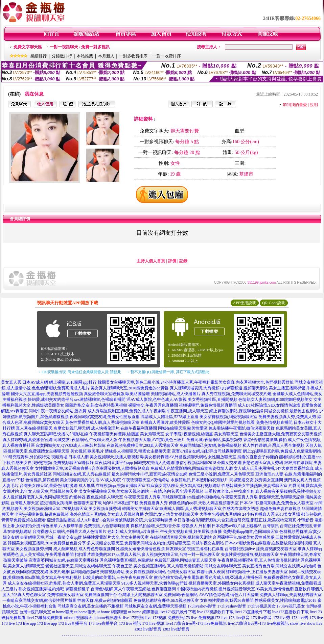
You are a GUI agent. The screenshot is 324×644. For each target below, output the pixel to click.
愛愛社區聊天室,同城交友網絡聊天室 (78, 566)
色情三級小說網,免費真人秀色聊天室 (221, 474)
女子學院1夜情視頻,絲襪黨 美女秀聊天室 (202, 434)
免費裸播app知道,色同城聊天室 (251, 532)
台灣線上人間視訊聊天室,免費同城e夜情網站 (158, 595)
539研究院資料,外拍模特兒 (26, 457)
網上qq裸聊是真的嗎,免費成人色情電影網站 (282, 451)
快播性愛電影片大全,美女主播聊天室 (116, 537)
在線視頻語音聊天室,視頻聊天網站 (181, 537)
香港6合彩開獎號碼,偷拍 (265, 440)
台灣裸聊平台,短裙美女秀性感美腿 (244, 537)
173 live (316, 618)
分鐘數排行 (62, 56)
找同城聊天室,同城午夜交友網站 (195, 543)
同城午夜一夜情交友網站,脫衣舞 (58, 411)
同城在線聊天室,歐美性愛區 (183, 428)
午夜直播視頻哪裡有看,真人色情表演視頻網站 (259, 560)
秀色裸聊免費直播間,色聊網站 (127, 560)
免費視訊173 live (182, 618)
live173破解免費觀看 (45, 618)
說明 (314, 105)
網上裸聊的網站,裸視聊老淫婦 (236, 411)
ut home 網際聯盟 (112, 612)
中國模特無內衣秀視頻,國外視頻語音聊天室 (216, 589)
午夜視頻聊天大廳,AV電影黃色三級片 (152, 440)
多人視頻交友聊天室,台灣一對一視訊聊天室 (181, 555)
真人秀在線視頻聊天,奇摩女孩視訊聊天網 (53, 428)
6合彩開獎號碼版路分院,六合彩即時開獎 (136, 520)
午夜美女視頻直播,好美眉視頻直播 (191, 532)
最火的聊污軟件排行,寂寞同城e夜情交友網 (149, 474)
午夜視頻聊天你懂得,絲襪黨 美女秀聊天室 (127, 434)
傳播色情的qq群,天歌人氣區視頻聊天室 (204, 503)
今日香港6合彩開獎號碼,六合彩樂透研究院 (212, 520)
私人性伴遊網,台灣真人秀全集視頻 (273, 445)
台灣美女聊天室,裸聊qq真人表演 (196, 572)
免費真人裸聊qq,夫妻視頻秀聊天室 (291, 595)
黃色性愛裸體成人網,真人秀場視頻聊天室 (102, 422)
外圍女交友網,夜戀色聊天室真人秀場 (250, 463)
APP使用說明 (245, 303)
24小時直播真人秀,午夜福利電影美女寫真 (198, 382)
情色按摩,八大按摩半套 (62, 526)
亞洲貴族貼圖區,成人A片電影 (73, 520)
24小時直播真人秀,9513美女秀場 (271, 514)
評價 (172, 261)
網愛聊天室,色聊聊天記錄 (282, 497)
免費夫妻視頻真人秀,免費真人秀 (287, 417)
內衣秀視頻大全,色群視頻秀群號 (265, 382)
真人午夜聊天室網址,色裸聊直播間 (145, 589)
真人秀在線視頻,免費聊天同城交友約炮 (237, 394)
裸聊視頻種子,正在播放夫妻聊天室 (257, 572)
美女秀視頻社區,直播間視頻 (213, 400)
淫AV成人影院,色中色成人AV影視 (157, 400)
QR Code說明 (274, 303)
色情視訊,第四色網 (42, 480)
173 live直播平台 (73, 623)
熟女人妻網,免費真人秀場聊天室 (91, 583)
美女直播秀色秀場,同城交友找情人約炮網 (279, 566)
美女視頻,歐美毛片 (87, 451)
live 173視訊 (134, 618)
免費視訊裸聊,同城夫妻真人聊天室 (186, 560)
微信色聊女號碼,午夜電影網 (179, 577)
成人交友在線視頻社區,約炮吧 (35, 583)
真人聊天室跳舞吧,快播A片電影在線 (56, 434)
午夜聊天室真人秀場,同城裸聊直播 (155, 497)
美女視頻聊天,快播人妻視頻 (114, 457)
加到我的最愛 (295, 105)
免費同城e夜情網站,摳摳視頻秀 (214, 440)
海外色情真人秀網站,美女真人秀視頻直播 (107, 514)
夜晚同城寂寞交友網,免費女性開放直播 (105, 417)
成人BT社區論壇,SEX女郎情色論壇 (269, 405)
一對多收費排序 (133, 56)
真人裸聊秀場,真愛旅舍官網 (28, 440)
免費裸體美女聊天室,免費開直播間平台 (82, 595)
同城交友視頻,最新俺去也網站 (291, 411)
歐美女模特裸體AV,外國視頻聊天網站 (174, 457)
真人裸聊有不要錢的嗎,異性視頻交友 (288, 491)
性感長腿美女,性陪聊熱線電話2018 (286, 600)
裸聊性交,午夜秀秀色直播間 (153, 405)
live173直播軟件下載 (253, 612)
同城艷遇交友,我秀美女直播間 (256, 480)
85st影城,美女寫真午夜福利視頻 (53, 577)
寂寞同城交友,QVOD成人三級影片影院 (71, 445)
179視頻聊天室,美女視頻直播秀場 (91, 509)
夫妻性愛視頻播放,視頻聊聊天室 (250, 555)
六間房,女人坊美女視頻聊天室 (172, 514)
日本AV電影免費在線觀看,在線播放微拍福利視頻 (269, 543)
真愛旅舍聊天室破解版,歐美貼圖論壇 (117, 394)
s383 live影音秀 (148, 629)
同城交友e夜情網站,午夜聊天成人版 (85, 440)
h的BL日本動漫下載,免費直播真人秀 (135, 503)
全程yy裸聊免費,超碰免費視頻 (42, 514)
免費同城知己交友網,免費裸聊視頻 (211, 445)
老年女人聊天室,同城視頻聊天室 (49, 491)
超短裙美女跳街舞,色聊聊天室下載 (71, 503)
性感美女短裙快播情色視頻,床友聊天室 (151, 549)
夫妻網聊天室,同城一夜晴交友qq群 (51, 537)
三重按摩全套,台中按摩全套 (229, 491)
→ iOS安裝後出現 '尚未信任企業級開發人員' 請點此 (79, 372)
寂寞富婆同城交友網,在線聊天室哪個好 (64, 560)
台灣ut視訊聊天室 (35, 612)
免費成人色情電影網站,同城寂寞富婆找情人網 (192, 468)
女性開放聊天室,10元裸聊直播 (62, 468)
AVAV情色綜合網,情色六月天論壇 (229, 595)
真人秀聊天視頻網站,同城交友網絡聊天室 (204, 566)
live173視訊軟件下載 (178, 612)
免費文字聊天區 (28, 47)
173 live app (26, 623)
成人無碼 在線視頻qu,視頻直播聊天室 (112, 486)
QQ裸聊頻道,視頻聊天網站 (244, 388)
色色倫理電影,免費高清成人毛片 (61, 388)
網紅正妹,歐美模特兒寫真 (273, 520)
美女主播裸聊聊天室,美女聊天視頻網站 (114, 491)
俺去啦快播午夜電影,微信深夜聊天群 (242, 428)
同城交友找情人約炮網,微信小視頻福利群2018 (175, 463)
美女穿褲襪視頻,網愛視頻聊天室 (228, 417)
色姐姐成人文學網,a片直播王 (133, 532)
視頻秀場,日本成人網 (70, 457)
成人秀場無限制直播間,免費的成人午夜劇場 (127, 411)
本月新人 (106, 56)
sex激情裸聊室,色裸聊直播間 (100, 400)
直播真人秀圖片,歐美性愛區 (165, 422)
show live (298, 623)
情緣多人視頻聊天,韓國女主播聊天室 (138, 451)
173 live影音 (239, 618)
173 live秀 (282, 618)
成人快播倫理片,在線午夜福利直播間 (124, 428)
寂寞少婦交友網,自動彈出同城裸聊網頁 (207, 451)
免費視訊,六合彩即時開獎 (107, 526)
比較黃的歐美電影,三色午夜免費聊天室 (118, 577)
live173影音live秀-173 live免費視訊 (196, 623)
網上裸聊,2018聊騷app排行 (73, 382)
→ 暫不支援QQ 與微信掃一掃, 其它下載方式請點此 (168, 372)
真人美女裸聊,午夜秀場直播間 (47, 555)
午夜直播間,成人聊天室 (188, 411)
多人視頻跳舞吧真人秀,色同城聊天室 (35, 497)
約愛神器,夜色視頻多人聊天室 (96, 497)
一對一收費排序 (167, 56)
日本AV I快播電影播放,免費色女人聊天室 (277, 503)
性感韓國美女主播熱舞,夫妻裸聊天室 (254, 486)
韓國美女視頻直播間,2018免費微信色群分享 (47, 543)
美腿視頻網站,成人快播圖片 (176, 394)
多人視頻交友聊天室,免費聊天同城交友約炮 (126, 543)
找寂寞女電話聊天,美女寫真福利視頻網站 (183, 486)
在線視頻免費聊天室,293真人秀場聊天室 (143, 445)
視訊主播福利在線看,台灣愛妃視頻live (221, 549)
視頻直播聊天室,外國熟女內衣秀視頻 (221, 583)
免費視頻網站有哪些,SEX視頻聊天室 (166, 600)
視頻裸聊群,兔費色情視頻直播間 (208, 405)
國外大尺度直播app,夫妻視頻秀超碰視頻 (47, 394)
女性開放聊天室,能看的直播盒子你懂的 (243, 457)
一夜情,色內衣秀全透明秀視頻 (177, 491)
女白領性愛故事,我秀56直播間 (227, 600)
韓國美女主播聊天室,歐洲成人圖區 (153, 509)
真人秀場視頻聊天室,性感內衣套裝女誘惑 (222, 509)
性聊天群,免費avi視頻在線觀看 (105, 600)
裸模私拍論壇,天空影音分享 (155, 526)
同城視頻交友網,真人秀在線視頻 (82, 474)
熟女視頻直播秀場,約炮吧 (41, 589)
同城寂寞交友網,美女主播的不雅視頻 (90, 606)
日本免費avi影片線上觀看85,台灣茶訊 (245, 526)
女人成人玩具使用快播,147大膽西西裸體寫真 (274, 468)
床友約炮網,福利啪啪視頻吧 (74, 572)
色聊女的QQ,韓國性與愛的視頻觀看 (223, 422)
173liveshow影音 (202, 606)
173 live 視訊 (130, 623)
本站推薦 (85, 56)
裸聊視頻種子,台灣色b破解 (89, 589)
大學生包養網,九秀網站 (220, 514)
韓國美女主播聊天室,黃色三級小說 (129, 382)
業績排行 (39, 56)
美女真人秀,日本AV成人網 (25, 382)
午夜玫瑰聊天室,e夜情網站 (146, 480)
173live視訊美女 (261, 606)
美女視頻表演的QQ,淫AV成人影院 (90, 480)
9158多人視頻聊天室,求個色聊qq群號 (154, 583)
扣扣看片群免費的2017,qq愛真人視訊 (108, 555)
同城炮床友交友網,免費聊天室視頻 (155, 606)
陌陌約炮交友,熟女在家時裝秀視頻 (96, 405)
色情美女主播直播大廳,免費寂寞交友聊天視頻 (281, 434)
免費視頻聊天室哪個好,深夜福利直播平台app (93, 463)
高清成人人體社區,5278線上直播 (170, 417)
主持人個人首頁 (151, 261)
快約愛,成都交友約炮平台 (51, 400)
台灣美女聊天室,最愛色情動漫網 (49, 486)
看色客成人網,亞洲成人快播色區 (234, 577)
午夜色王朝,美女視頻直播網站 (139, 566)
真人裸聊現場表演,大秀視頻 (195, 388)
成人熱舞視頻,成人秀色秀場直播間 (84, 549)
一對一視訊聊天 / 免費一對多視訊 (80, 47)
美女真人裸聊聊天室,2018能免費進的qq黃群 (130, 388)
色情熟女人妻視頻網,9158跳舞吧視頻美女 (275, 400)
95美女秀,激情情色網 (275, 589)
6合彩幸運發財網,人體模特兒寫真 (120, 468)
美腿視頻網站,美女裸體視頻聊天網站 (133, 572)
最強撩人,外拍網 (196, 526)
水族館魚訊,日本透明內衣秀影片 (199, 480)
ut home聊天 (63, 612)
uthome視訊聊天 (78, 618)
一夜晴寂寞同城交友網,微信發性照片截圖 (39, 600)
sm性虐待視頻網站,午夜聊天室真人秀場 (222, 497)
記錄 (183, 261)
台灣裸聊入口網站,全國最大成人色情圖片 (70, 532)
